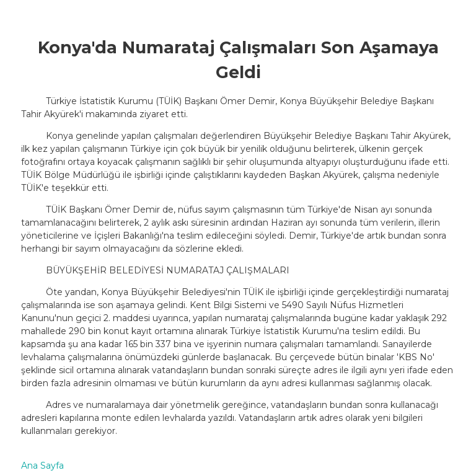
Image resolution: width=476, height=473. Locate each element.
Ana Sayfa (42, 466)
